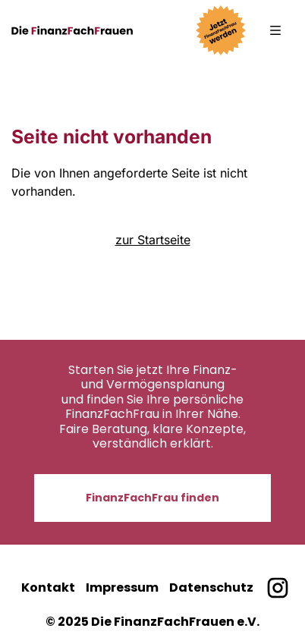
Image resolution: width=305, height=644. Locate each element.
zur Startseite (153, 240)
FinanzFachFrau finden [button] (152, 498)
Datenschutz (211, 587)
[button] (275, 30)
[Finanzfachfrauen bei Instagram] (277, 588)
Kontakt (48, 587)
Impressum (122, 587)
